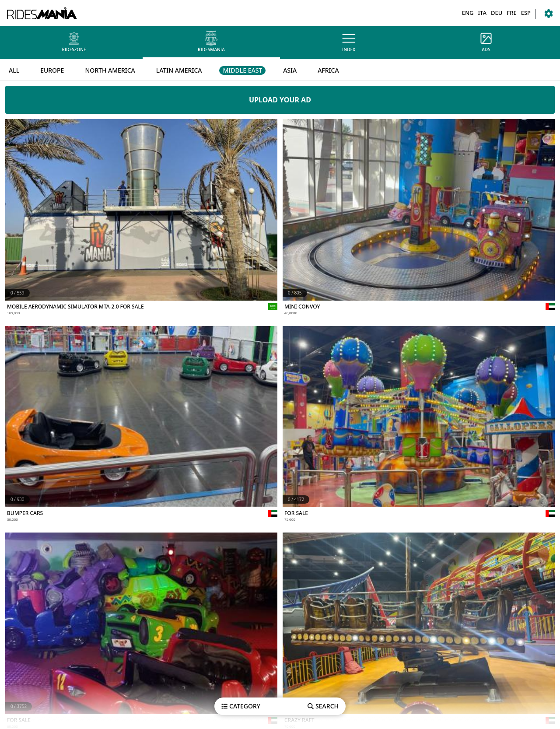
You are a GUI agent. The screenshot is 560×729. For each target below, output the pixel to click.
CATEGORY (241, 706)
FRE (511, 13)
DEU (497, 13)
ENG (468, 13)
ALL (14, 70)
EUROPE (52, 70)
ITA (482, 13)
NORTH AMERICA (110, 70)
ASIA (290, 70)
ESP (526, 13)
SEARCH (323, 706)
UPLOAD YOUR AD (280, 100)
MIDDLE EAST (242, 70)
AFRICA (328, 70)
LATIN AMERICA (179, 70)
